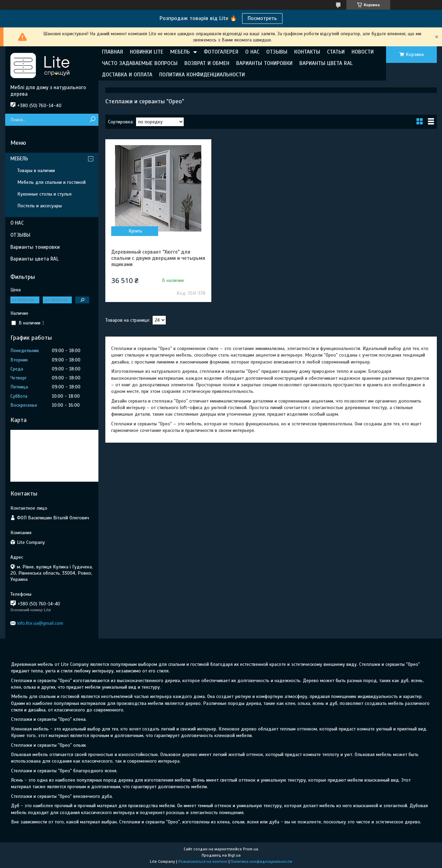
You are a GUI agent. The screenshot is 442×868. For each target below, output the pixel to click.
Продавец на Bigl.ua (221, 855)
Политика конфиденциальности (261, 861)
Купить (136, 231)
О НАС (252, 52)
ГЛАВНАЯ (112, 52)
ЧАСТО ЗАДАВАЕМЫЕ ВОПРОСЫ (140, 63)
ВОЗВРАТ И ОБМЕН (207, 63)
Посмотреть (262, 18)
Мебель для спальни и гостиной (51, 182)
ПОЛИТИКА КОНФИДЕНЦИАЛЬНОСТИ (202, 75)
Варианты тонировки (35, 247)
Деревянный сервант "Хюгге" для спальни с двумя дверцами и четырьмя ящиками (158, 258)
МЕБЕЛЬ (180, 52)
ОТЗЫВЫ (277, 52)
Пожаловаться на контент (203, 861)
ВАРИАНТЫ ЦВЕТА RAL (326, 63)
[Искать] (92, 120)
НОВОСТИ (363, 52)
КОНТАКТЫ (307, 52)
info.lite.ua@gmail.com (40, 623)
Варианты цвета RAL (35, 259)
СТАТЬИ (336, 52)
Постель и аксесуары (40, 206)
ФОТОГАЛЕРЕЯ (221, 52)
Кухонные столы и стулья (44, 194)
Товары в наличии (36, 171)
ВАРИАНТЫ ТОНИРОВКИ (264, 63)
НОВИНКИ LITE (147, 52)
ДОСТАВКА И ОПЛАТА (127, 75)
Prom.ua (251, 849)
